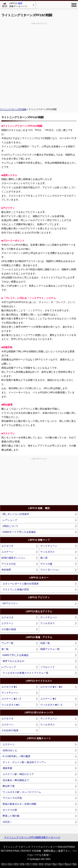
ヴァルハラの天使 (12, 798)
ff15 (75, 864)
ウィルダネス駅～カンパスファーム (22, 792)
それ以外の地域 (10, 730)
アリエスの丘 (9, 564)
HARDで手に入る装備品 (16, 655)
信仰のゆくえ (10, 750)
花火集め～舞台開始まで (16, 780)
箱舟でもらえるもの (13, 661)
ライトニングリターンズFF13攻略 (13, 109)
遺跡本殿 (7, 768)
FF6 (22, 864)
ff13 (61, 864)
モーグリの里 (10, 810)
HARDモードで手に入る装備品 (19, 532)
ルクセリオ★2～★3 (51, 687)
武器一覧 (45, 643)
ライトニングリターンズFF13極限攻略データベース (32, 837)
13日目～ (8, 822)
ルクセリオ (7, 546)
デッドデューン (49, 546)
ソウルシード (48, 667)
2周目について (11, 526)
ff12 (55, 864)
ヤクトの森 (46, 564)
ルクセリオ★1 (9, 687)
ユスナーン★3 (48, 699)
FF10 (48, 864)
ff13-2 (68, 864)
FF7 (28, 864)
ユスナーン (7, 552)
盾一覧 (5, 649)
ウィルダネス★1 (11, 705)
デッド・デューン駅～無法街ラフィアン (24, 762)
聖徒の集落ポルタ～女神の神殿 (19, 804)
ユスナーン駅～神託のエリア (18, 774)
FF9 (41, 864)
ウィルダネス (48, 552)
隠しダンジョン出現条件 (16, 514)
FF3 (4, 864)
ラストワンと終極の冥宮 (16, 589)
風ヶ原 (44, 558)
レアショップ (10, 520)
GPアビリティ (10, 603)
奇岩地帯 (6, 570)
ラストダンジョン (50, 570)
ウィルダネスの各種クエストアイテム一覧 (25, 673)
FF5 (16, 864)
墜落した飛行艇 (11, 816)
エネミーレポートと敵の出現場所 (21, 584)
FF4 (10, 864)
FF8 (35, 864)
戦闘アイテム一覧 (50, 649)
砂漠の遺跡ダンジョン (13, 558)
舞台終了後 (9, 786)
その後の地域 (9, 629)
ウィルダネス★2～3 (51, 705)
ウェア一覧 (7, 643)
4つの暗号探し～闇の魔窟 (17, 756)
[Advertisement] (39, 64)
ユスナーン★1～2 (11, 699)
